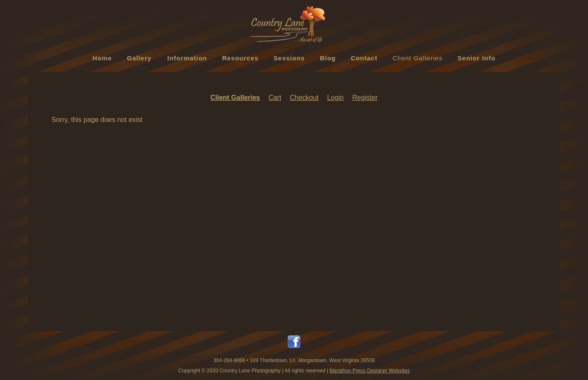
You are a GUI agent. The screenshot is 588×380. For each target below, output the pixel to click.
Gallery (139, 58)
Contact (364, 58)
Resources (240, 58)
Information (187, 58)
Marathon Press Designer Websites (370, 371)
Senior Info (476, 58)
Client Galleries (417, 58)
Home (102, 58)
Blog (328, 58)
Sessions (289, 58)
